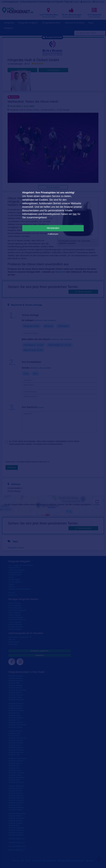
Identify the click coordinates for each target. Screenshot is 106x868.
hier (75, 214)
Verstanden (53, 228)
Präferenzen (53, 234)
